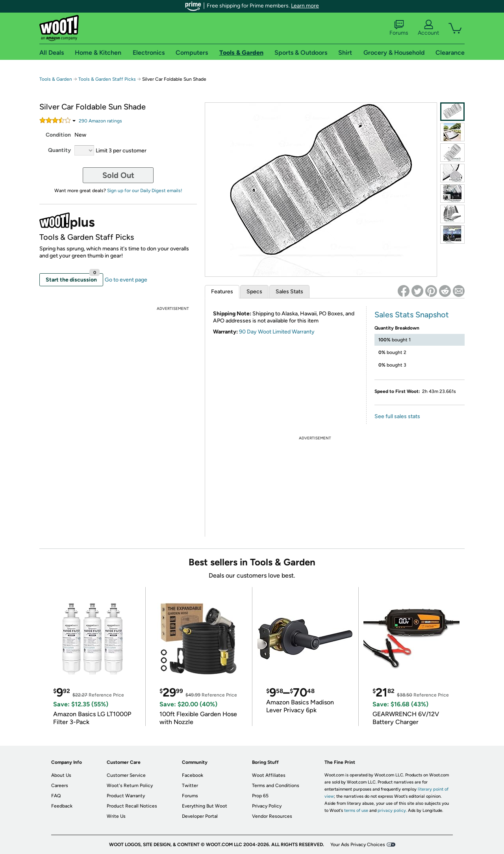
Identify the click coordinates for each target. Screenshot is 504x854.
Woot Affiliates (269, 775)
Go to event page (126, 280)
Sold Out (118, 175)
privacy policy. (392, 810)
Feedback (62, 806)
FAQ (56, 796)
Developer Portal (200, 816)
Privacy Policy (267, 806)
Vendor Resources (272, 816)
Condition (58, 135)
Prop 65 (260, 796)
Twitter (190, 785)
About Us (61, 775)
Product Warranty (126, 796)
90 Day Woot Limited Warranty (277, 332)
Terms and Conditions (276, 785)
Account (428, 28)
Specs (254, 292)
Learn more (305, 6)
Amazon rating (100, 121)
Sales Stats (289, 292)
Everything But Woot (205, 806)
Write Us (116, 816)
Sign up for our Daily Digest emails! (145, 191)
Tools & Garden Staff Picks (107, 79)
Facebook (193, 775)
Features (222, 292)
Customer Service (126, 775)
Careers (60, 785)
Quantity (59, 150)
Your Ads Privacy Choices (358, 845)
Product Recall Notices (132, 806)
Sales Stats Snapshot (412, 315)
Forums (399, 28)
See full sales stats (397, 416)
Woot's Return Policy (130, 785)
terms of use (356, 810)
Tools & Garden (56, 79)
